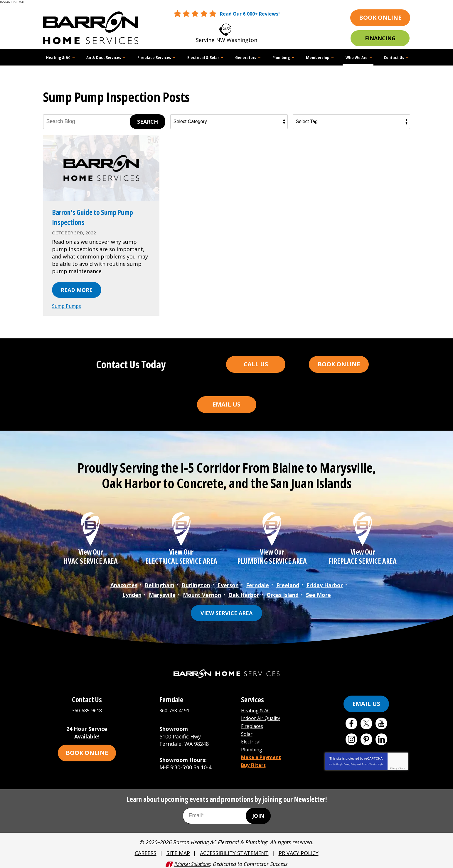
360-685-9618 (234, 28)
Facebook (351, 721)
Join (258, 813)
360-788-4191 (176, 708)
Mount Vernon (202, 593)
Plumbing (253, 745)
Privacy (394, 766)
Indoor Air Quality (263, 715)
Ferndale (257, 584)
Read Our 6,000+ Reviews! (250, 14)
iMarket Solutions (192, 860)
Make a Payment (263, 752)
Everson (228, 584)
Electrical (253, 737)
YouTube (381, 721)
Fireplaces (254, 723)
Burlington (196, 584)
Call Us (256, 364)
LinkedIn (381, 737)
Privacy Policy (350, 762)
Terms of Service (369, 762)
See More (318, 593)
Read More (77, 290)
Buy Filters (255, 759)
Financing (380, 38)
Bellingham (160, 584)
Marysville (162, 593)
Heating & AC (258, 708)
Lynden (132, 593)
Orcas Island (283, 593)
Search (148, 122)
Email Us (226, 404)
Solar (247, 730)
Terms (402, 766)
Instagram (351, 737)
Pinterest (366, 737)
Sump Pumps (69, 306)
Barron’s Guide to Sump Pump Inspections (93, 217)
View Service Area (226, 611)
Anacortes (124, 584)
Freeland (288, 584)
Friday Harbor (325, 584)
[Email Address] (227, 813)
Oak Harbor (244, 593)
